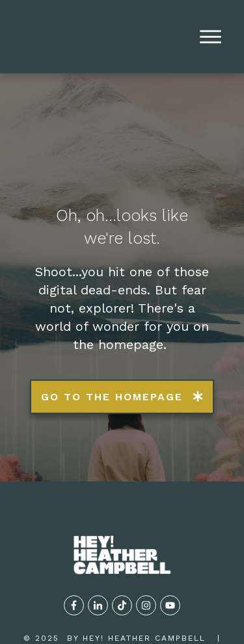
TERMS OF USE (154, 589)
